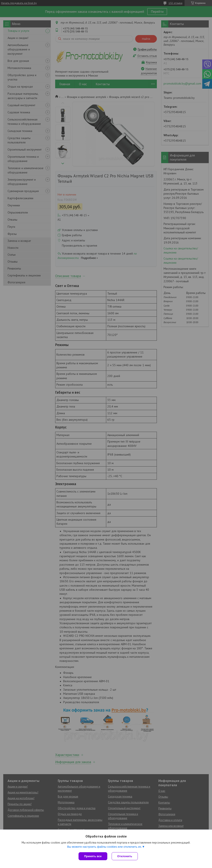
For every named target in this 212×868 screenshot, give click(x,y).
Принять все (93, 856)
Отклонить (125, 856)
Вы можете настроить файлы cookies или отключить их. (104, 847)
